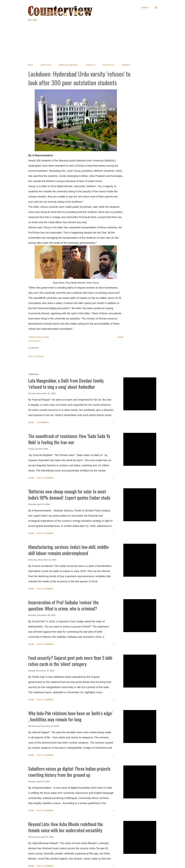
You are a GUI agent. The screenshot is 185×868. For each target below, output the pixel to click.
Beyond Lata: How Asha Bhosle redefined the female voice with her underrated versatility (66, 827)
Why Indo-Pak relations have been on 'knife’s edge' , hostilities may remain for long (70, 716)
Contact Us (90, 65)
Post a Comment (36, 356)
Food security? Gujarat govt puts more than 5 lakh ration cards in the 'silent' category (70, 661)
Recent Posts (109, 65)
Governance (35, 341)
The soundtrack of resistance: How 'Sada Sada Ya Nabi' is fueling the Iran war (69, 439)
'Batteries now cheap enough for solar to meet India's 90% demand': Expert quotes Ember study (69, 494)
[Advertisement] (92, 42)
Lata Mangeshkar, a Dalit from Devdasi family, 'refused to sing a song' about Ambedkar (66, 384)
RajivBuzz (126, 65)
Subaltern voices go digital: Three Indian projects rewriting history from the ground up (69, 772)
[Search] (145, 8)
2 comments (43, 422)
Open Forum (46, 65)
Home (30, 65)
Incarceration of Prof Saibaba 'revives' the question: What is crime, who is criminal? (63, 605)
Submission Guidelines (68, 65)
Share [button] (120, 337)
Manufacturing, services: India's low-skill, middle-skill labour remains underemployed (69, 550)
